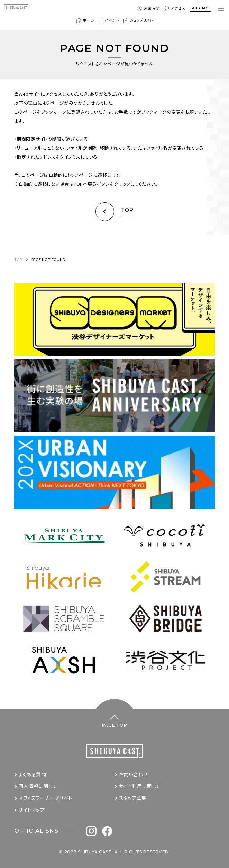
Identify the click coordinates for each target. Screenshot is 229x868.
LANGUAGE (200, 8)
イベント (109, 20)
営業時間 (148, 8)
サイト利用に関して (140, 786)
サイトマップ (31, 810)
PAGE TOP (115, 725)
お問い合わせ (134, 774)
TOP (18, 259)
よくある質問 (32, 774)
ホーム (85, 20)
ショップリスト (138, 20)
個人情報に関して (38, 786)
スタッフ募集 (133, 798)
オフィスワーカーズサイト (45, 798)
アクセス (175, 8)
